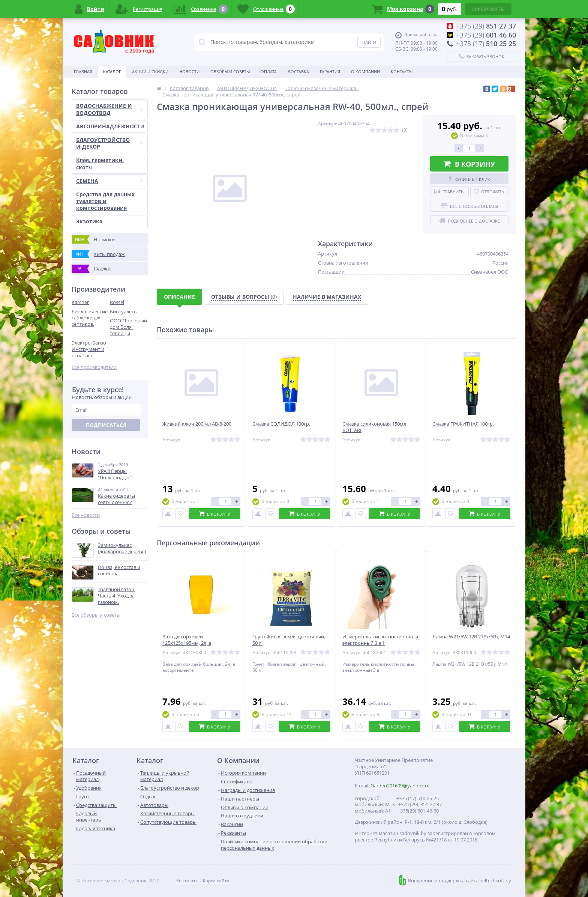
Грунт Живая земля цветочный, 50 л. (289, 640)
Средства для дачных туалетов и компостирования (105, 201)
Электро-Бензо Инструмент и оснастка (89, 349)
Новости (189, 71)
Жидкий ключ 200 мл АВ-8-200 (197, 424)
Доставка (298, 71)
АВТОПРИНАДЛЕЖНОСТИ (110, 126)
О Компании (365, 71)
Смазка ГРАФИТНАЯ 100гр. (463, 424)
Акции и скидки (150, 71)
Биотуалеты (124, 312)
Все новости (86, 515)
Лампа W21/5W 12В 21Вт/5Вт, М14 (471, 637)
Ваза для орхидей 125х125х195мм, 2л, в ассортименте (187, 643)
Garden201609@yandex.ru (400, 786)
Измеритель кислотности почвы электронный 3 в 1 (380, 640)
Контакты (402, 71)
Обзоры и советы (230, 71)
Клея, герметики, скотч (100, 163)
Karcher (80, 302)
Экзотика (89, 221)
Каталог (112, 71)
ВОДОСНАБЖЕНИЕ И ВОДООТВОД (109, 109)
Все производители (94, 367)
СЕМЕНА (109, 181)
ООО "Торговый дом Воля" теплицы (128, 327)
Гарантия (330, 71)
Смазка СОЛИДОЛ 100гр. (281, 424)
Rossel (117, 302)
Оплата (269, 71)
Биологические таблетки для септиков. (90, 318)
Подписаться (106, 425)
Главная (83, 71)
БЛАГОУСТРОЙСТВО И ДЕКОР (109, 143)
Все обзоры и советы (96, 615)
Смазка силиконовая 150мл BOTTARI (374, 427)
